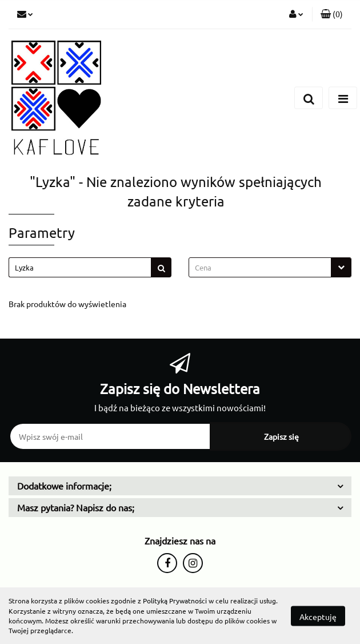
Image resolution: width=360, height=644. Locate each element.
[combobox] (270, 267)
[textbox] (260, 267)
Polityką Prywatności (175, 601)
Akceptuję (318, 616)
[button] (332, 14)
